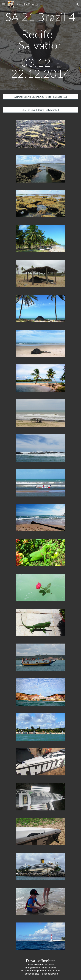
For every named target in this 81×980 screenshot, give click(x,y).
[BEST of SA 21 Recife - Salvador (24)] (41, 110)
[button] (4, 4)
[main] (41, 45)
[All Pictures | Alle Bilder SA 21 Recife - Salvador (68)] (41, 97)
